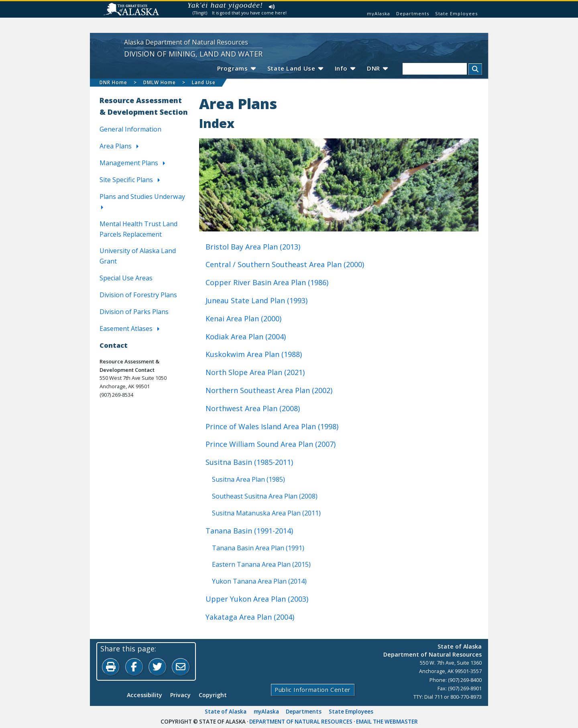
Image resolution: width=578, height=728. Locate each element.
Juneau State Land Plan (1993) (256, 300)
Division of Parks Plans (134, 312)
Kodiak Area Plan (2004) (246, 336)
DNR (377, 69)
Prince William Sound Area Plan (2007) (271, 444)
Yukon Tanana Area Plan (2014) (259, 581)
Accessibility (144, 695)
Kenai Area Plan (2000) (243, 318)
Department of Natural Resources (301, 722)
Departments (413, 13)
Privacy (180, 695)
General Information (130, 129)
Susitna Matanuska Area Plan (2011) (266, 513)
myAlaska (379, 13)
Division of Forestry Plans (138, 295)
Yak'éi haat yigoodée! (225, 5)
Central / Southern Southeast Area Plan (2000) (285, 264)
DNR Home (113, 82)
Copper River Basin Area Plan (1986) (267, 282)
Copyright (213, 695)
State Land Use (294, 69)
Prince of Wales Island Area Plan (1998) (272, 426)
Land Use (204, 82)
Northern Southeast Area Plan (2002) (269, 390)
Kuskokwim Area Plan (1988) (254, 354)
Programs (235, 69)
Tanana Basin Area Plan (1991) (258, 548)
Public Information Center (313, 690)
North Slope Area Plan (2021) (255, 372)
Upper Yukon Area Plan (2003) (257, 599)
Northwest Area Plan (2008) (253, 408)
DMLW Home (160, 82)
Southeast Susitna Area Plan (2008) (265, 496)
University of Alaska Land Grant (138, 256)
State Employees (456, 13)
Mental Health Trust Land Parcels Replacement (138, 229)
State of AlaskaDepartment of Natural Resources (432, 650)
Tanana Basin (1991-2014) (249, 530)
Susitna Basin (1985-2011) (249, 462)
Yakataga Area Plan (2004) (250, 617)
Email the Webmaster (387, 722)
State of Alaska (226, 712)
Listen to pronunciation (272, 7)
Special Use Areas (126, 278)
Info (345, 69)
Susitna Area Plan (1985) (248, 479)
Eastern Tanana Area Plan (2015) (261, 564)
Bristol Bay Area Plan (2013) (253, 246)
